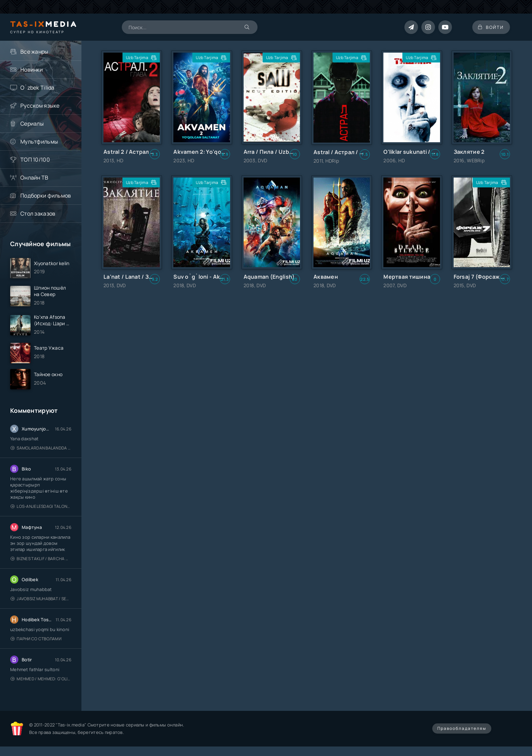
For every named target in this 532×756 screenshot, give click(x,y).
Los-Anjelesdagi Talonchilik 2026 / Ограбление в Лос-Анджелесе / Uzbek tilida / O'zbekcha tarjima (41, 509)
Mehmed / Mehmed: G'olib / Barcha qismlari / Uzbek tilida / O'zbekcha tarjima (41, 682)
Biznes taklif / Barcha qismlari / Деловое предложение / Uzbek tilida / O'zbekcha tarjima (41, 562)
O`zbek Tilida (37, 88)
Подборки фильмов (46, 196)
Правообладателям (462, 731)
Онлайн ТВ (34, 178)
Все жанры (34, 52)
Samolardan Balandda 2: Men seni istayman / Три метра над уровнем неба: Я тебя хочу (41, 451)
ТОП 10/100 (35, 160)
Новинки (32, 70)
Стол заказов (38, 214)
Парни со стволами (36, 642)
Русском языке (40, 106)
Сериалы (32, 124)
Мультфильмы (39, 142)
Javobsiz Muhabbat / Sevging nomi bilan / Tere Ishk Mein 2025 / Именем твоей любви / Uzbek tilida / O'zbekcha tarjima (41, 602)
